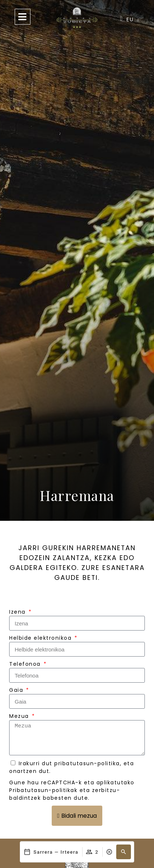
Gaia (17, 690)
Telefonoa (26, 664)
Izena (18, 612)
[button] (124, 852)
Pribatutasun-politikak (43, 790)
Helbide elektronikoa (41, 638)
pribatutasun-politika (87, 763)
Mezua (20, 716)
